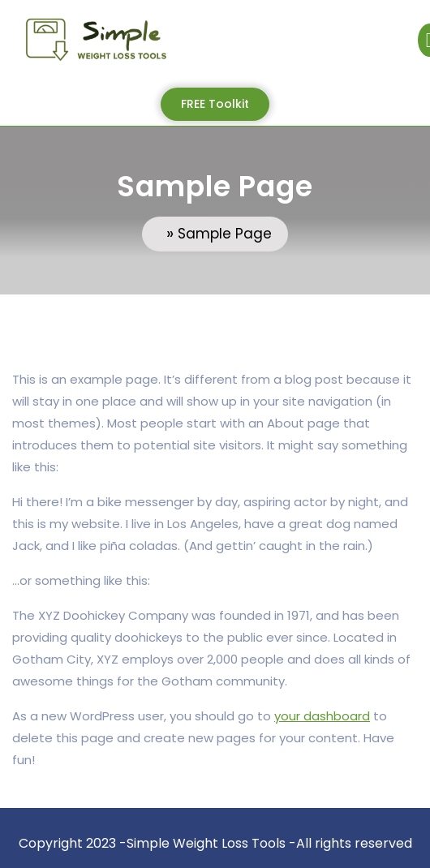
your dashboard (322, 716)
